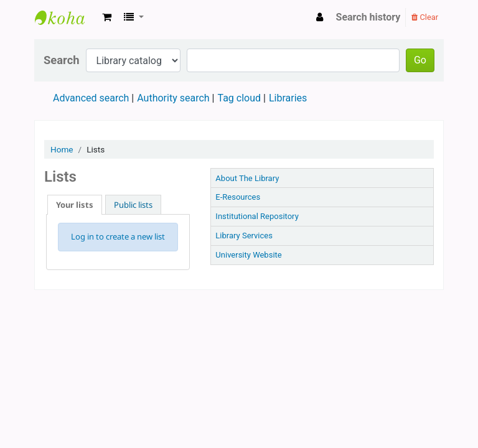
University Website (248, 255)
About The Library (247, 178)
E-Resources (238, 197)
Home (62, 149)
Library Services (244, 236)
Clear (425, 17)
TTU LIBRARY (66, 17)
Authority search (173, 98)
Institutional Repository (257, 216)
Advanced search (91, 98)
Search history (368, 17)
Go (420, 60)
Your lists (75, 205)
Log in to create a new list (118, 236)
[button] (107, 17)
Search (62, 60)
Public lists (133, 205)
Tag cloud (239, 98)
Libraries (288, 98)
